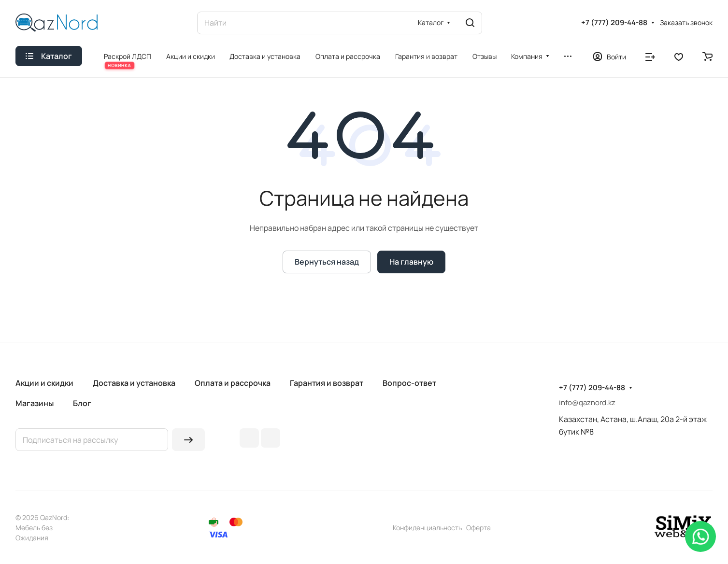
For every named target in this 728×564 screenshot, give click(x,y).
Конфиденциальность (427, 528)
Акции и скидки (44, 383)
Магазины (35, 403)
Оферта (478, 528)
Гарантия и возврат (327, 383)
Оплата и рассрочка (233, 383)
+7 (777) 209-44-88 (614, 23)
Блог (82, 403)
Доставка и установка (134, 383)
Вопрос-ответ (409, 383)
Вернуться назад (327, 262)
